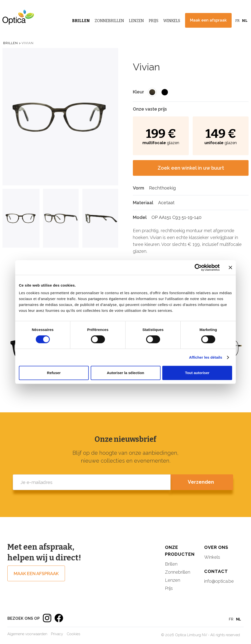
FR (237, 21)
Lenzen (136, 21)
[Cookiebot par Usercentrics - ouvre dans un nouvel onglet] (198, 267)
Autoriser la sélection (126, 373)
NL (245, 21)
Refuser (54, 373)
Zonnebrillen (109, 21)
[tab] (21, 218)
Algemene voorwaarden (27, 634)
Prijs (154, 21)
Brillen (81, 21)
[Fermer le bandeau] (230, 267)
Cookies (73, 634)
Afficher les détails (206, 357)
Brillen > (12, 43)
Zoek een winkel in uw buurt (191, 168)
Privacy (57, 634)
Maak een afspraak (208, 20)
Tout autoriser (197, 373)
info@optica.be (219, 581)
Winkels (172, 21)
